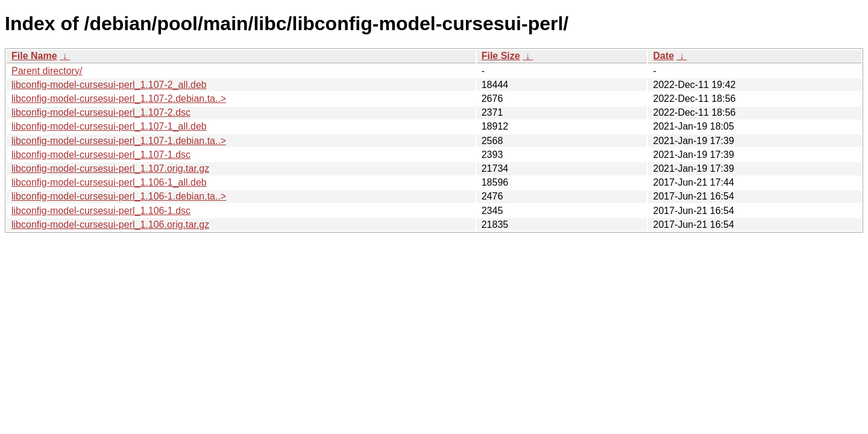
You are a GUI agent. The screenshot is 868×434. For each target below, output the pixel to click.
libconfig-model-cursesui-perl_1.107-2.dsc (101, 112)
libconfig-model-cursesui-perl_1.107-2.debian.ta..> (119, 99)
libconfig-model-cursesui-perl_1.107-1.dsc (101, 155)
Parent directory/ (47, 71)
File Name (34, 56)
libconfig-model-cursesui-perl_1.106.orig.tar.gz (110, 225)
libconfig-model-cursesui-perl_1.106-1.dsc (101, 211)
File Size (501, 56)
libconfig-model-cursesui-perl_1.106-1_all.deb (109, 182)
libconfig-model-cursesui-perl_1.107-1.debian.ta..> (119, 141)
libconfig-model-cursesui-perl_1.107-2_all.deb (109, 85)
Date (663, 56)
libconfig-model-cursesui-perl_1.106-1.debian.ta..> (119, 196)
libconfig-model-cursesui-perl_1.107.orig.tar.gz (110, 168)
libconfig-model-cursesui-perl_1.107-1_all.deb (109, 126)
